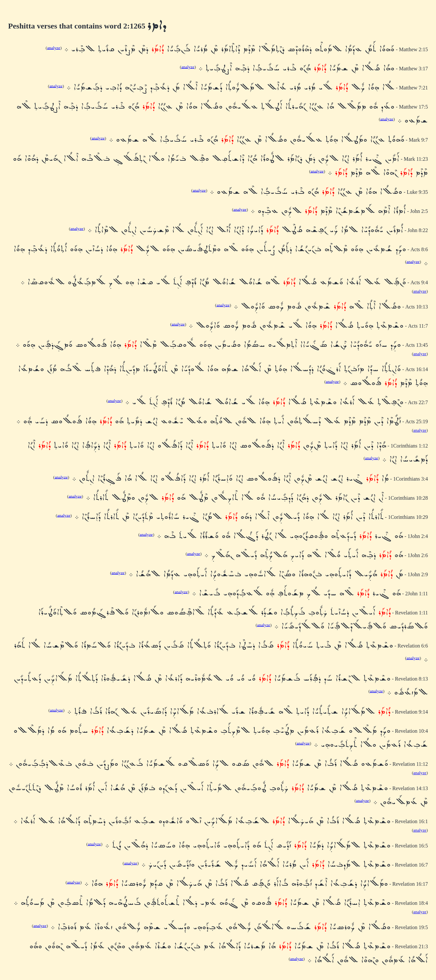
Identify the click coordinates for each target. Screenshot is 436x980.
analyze (54, 47)
